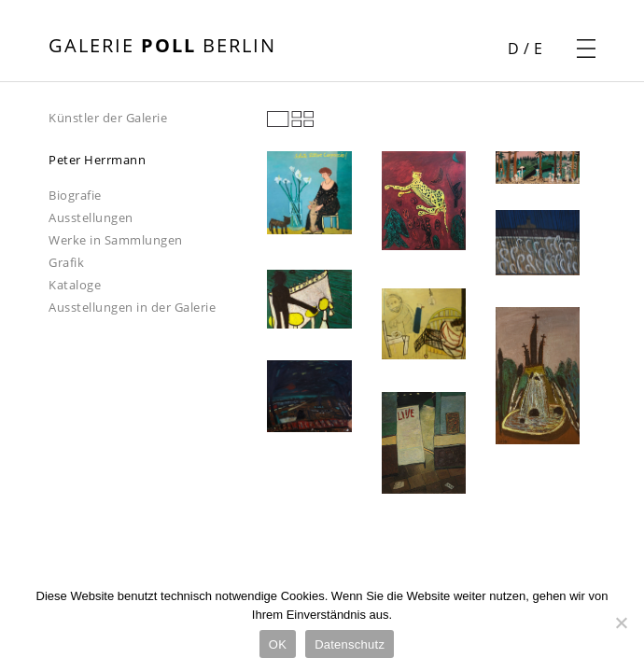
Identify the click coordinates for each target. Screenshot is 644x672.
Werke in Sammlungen (116, 240)
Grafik (66, 262)
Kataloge (75, 285)
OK (278, 644)
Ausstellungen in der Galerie (132, 307)
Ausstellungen (91, 217)
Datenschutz (350, 644)
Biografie (75, 195)
